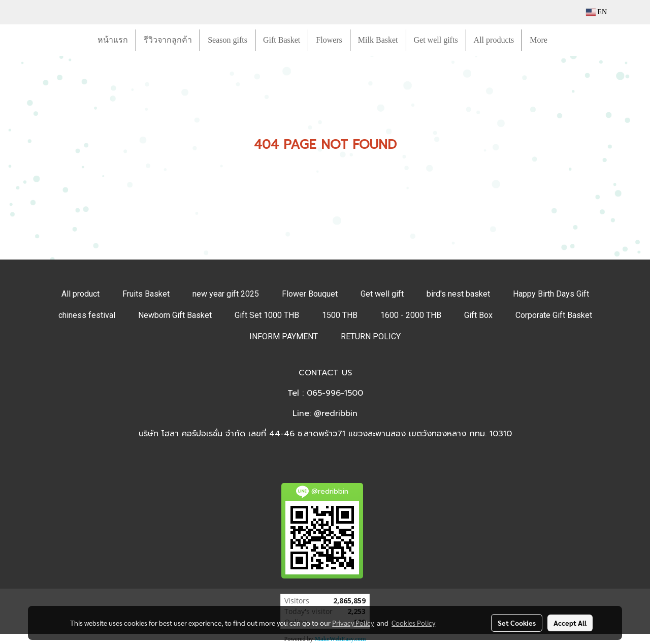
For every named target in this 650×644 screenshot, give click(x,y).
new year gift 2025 (226, 294)
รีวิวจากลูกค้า (168, 40)
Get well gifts (436, 40)
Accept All (570, 623)
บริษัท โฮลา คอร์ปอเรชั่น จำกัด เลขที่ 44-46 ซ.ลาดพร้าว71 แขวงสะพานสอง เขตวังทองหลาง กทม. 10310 (325, 434)
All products (494, 40)
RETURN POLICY (371, 336)
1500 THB (340, 315)
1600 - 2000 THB (411, 315)
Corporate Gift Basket (554, 315)
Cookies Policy (413, 623)
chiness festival (87, 315)
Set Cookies (517, 623)
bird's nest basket (458, 294)
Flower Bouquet (310, 294)
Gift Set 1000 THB (267, 315)
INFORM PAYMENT (284, 336)
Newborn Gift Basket (175, 315)
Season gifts (227, 40)
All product (80, 294)
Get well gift (382, 294)
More (539, 40)
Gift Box (478, 315)
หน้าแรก (113, 40)
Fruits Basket (146, 294)
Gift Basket (282, 40)
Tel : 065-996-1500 (325, 393)
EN (596, 12)
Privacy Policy (353, 623)
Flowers (329, 40)
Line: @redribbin (325, 413)
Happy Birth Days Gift (551, 294)
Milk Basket (378, 40)
